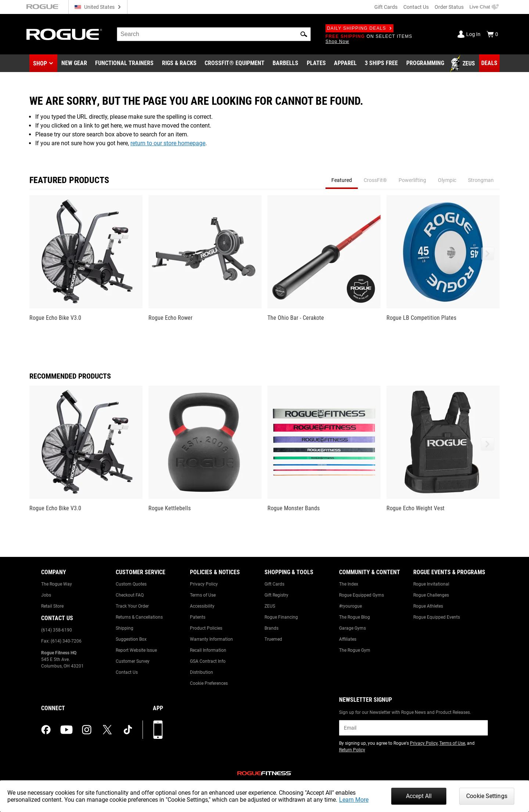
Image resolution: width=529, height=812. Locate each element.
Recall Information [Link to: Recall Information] (208, 650)
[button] (304, 34)
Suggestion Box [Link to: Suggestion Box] (131, 639)
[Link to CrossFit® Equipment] (235, 64)
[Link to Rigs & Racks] (179, 64)
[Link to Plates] (316, 64)
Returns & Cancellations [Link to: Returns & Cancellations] (139, 617)
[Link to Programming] (425, 64)
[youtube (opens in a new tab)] (66, 730)
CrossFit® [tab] (375, 180)
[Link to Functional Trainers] (124, 64)
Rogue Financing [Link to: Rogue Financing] (281, 617)
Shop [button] (40, 63)
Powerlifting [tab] (412, 180)
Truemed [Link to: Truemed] (273, 639)
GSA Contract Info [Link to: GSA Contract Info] (208, 661)
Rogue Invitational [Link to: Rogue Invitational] (431, 584)
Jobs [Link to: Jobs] (46, 595)
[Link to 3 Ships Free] (381, 64)
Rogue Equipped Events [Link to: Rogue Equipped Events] (437, 617)
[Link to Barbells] (285, 64)
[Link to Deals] (489, 63)
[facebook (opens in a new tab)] (46, 730)
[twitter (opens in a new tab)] (107, 730)
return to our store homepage (168, 143)
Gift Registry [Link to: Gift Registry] (276, 595)
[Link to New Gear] (74, 64)
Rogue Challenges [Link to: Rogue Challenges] (431, 595)
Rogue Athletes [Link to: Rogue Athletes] (428, 606)
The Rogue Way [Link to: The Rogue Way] (57, 584)
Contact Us (416, 7)
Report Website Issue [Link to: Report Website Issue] (136, 650)
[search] (214, 34)
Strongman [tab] (481, 180)
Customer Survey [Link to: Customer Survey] (133, 661)
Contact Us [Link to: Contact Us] (127, 672)
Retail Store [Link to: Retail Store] (52, 606)
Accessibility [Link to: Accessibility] (202, 606)
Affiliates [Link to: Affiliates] (348, 639)
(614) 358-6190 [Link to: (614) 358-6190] (57, 630)
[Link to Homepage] (64, 34)
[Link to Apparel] (345, 64)
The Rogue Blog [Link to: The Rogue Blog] (355, 617)
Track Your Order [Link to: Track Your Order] (132, 606)
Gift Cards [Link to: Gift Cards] (274, 584)
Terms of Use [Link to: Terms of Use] (203, 595)
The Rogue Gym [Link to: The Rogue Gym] (355, 650)
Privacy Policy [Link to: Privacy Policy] (204, 584)
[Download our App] (158, 730)
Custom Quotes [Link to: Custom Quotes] (131, 584)
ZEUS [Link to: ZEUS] (270, 606)
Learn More (354, 800)
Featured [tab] (342, 180)
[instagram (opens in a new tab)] (87, 730)
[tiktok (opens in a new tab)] (128, 730)
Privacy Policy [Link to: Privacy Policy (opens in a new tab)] (424, 743)
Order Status (449, 7)
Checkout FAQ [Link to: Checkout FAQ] (130, 595)
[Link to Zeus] (464, 64)
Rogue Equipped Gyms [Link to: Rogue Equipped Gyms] (361, 595)
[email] (413, 728)
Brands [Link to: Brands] (271, 628)
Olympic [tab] (447, 180)
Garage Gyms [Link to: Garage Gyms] (352, 628)
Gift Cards (386, 7)
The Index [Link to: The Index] (349, 584)
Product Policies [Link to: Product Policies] (206, 628)
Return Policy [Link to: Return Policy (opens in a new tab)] (352, 750)
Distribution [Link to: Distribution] (201, 672)
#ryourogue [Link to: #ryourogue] (350, 606)
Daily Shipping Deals (359, 28)
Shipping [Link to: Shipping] (125, 628)
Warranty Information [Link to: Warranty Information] (211, 639)
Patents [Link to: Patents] (198, 617)
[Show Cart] (492, 34)
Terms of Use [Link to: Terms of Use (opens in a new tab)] (452, 743)
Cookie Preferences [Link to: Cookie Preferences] (209, 683)
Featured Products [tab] (69, 180)
